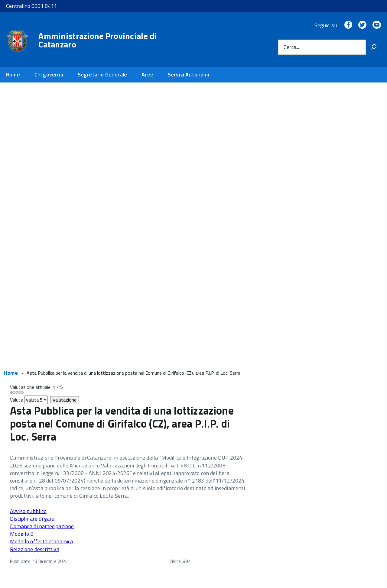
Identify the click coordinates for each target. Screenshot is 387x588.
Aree (147, 74)
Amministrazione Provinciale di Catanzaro (98, 40)
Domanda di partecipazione (42, 526)
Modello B (22, 534)
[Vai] (373, 47)
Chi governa (49, 74)
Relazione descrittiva (35, 549)
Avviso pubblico (28, 511)
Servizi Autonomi (189, 74)
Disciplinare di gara (32, 519)
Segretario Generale (102, 74)
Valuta (17, 400)
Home (13, 74)
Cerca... (291, 47)
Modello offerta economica (42, 541)
